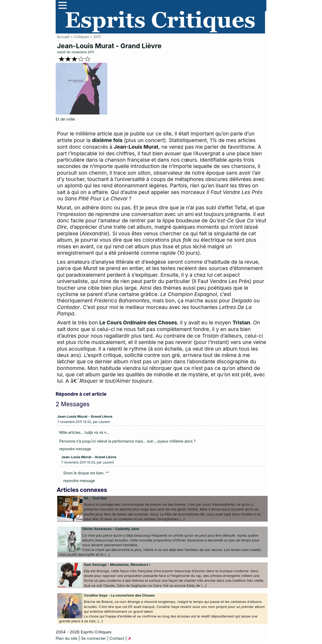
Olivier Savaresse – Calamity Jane (111, 529)
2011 (97, 37)
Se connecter (93, 638)
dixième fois (107, 140)
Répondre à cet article (81, 394)
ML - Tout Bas (95, 498)
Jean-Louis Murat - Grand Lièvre (85, 416)
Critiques (81, 37)
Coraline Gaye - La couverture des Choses (119, 595)
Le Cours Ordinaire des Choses (138, 323)
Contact (117, 638)
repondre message (75, 449)
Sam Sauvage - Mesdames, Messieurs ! (117, 564)
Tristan (241, 323)
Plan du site (67, 638)
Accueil (63, 37)
